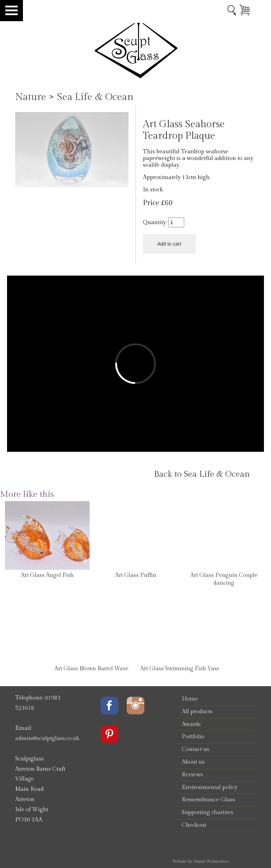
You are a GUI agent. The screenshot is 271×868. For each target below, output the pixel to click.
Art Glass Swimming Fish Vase (180, 669)
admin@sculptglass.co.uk (47, 738)
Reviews (192, 775)
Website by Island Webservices (200, 861)
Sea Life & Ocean (95, 97)
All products (197, 712)
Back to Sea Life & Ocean (202, 474)
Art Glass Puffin (136, 575)
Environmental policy (210, 787)
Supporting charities (207, 812)
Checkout (194, 825)
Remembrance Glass (208, 800)
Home (190, 699)
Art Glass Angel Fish (47, 575)
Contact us (195, 749)
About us (193, 762)
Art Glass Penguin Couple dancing (224, 579)
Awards (191, 724)
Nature (31, 97)
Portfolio (193, 737)
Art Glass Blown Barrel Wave (91, 669)
